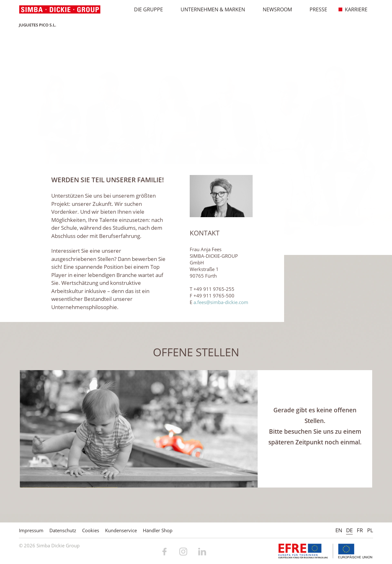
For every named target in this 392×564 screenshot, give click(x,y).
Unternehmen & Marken (210, 9)
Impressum (31, 530)
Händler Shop (158, 530)
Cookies (91, 530)
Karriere (353, 9)
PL (370, 530)
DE (349, 530)
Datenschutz (63, 530)
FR (360, 530)
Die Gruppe (145, 9)
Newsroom (274, 9)
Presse (315, 9)
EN (339, 530)
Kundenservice (121, 530)
